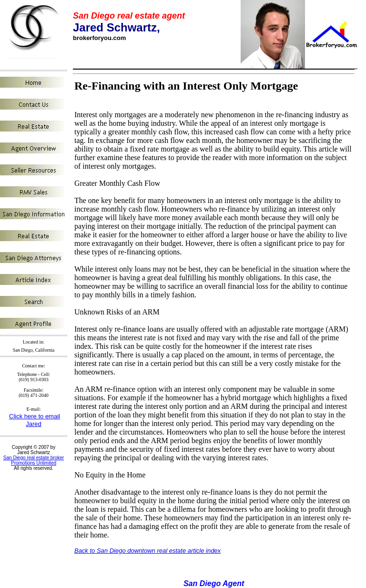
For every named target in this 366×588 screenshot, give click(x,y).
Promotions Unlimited (34, 463)
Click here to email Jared (35, 420)
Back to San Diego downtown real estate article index (147, 551)
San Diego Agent (214, 583)
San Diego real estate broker (34, 458)
